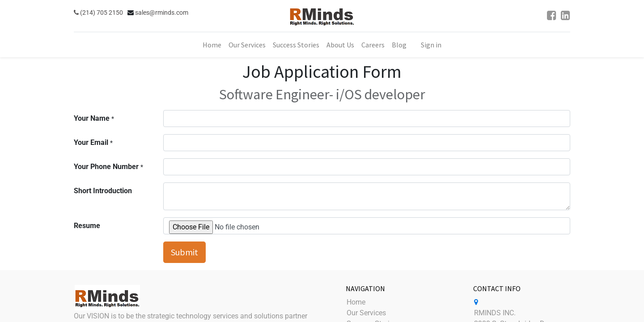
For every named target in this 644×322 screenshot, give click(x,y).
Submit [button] (184, 252)
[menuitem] (212, 45)
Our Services (366, 313)
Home (356, 302)
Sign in (431, 45)
